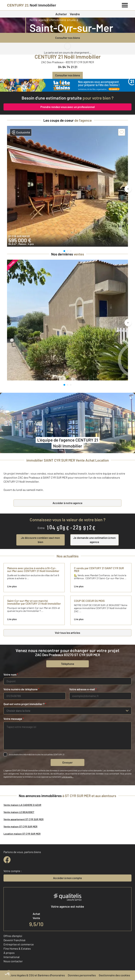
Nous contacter (13, 961)
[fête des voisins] (67, 85)
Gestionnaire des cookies (114, 975)
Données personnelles (82, 975)
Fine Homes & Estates (17, 948)
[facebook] (7, 860)
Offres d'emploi (13, 936)
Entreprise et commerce (19, 944)
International (12, 957)
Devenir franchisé (15, 940)
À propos (9, 953)
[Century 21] (32, 5)
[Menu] (125, 5)
